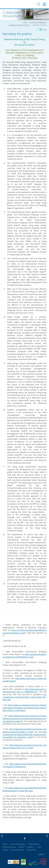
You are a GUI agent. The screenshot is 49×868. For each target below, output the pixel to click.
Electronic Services (9, 847)
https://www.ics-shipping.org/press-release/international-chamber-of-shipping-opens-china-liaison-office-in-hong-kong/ (24, 708)
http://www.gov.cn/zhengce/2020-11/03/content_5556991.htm (24, 697)
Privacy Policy (31, 850)
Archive (22, 847)
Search (39, 4)
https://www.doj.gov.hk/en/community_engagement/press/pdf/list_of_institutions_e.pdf (24, 735)
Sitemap (6, 850)
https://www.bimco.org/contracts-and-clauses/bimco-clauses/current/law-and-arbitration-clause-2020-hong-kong (24, 718)
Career (5, 844)
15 (35, 503)
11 (26, 431)
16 (22, 522)
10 (28, 400)
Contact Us (31, 847)
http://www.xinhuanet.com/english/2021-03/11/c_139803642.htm (24, 690)
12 (14, 436)
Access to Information (18, 844)
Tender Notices (34, 844)
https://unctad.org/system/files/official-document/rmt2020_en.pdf (24, 631)
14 (16, 482)
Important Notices (18, 850)
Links (39, 847)
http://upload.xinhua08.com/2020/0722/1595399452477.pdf (24, 656)
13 (21, 454)
